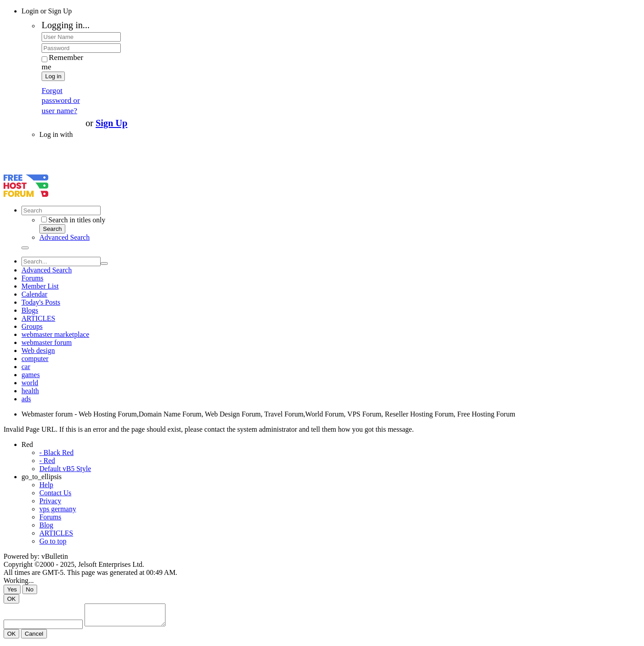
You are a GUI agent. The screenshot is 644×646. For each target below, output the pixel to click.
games (31, 375)
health (30, 391)
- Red (47, 461)
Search (52, 229)
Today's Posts (41, 302)
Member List (40, 286)
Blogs (30, 310)
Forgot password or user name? (61, 100)
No (30, 589)
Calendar (34, 294)
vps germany (58, 509)
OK (11, 599)
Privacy (50, 501)
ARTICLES (38, 318)
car (26, 367)
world (30, 383)
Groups (32, 326)
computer (35, 359)
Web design (38, 351)
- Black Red (56, 453)
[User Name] (81, 37)
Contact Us (55, 493)
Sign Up (112, 123)
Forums (32, 278)
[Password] (81, 48)
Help (46, 485)
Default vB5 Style (65, 469)
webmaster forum (47, 342)
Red (27, 444)
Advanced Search (64, 237)
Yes (12, 589)
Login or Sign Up (47, 11)
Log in (53, 76)
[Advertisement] (108, 159)
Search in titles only (73, 220)
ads (26, 399)
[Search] (61, 210)
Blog (46, 525)
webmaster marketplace (55, 334)
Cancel (34, 638)
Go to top (53, 541)
